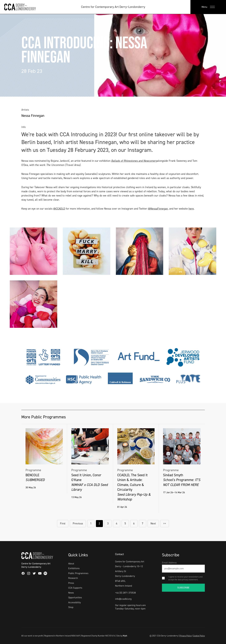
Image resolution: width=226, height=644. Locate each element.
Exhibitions (74, 568)
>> (165, 523)
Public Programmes (78, 573)
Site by (122, 636)
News (71, 593)
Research (73, 578)
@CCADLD (59, 209)
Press (71, 583)
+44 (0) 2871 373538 (125, 593)
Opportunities (75, 597)
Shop (71, 607)
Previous (78, 523)
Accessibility (74, 602)
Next (153, 523)
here (191, 209)
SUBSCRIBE (183, 588)
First (63, 523)
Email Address (169, 563)
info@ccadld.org (123, 599)
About (71, 564)
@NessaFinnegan (158, 209)
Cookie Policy (199, 636)
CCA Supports (75, 588)
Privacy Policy (186, 636)
